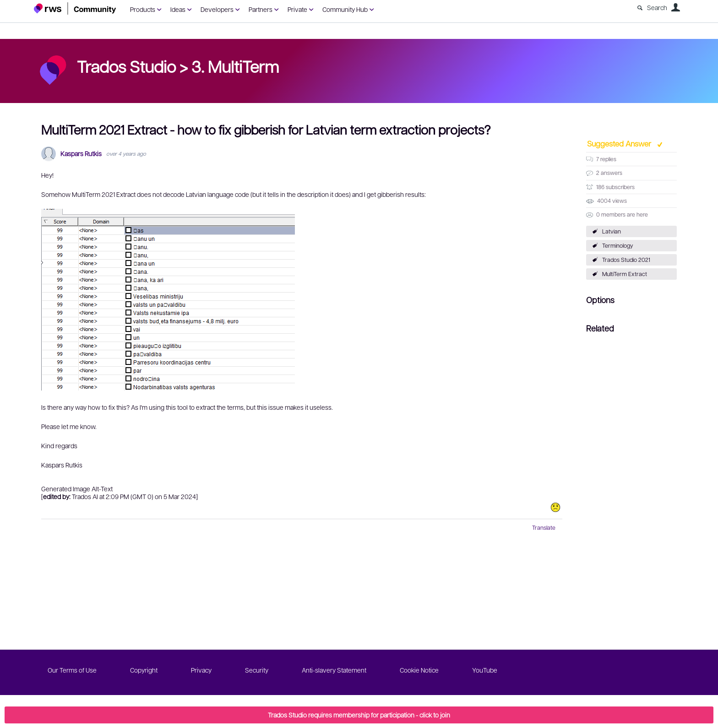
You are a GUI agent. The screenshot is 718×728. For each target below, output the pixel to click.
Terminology (618, 245)
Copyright (144, 670)
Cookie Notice (419, 670)
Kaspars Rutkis (81, 154)
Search (657, 7)
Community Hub (345, 9)
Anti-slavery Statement (334, 670)
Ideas (178, 9)
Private (297, 9)
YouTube (485, 670)
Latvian (612, 231)
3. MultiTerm (235, 66)
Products (143, 9)
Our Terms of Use (72, 670)
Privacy (201, 670)
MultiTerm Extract (625, 274)
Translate (544, 527)
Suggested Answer (620, 143)
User (675, 7)
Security (257, 670)
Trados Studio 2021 (626, 260)
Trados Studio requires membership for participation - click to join (359, 715)
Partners (261, 9)
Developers (217, 9)
